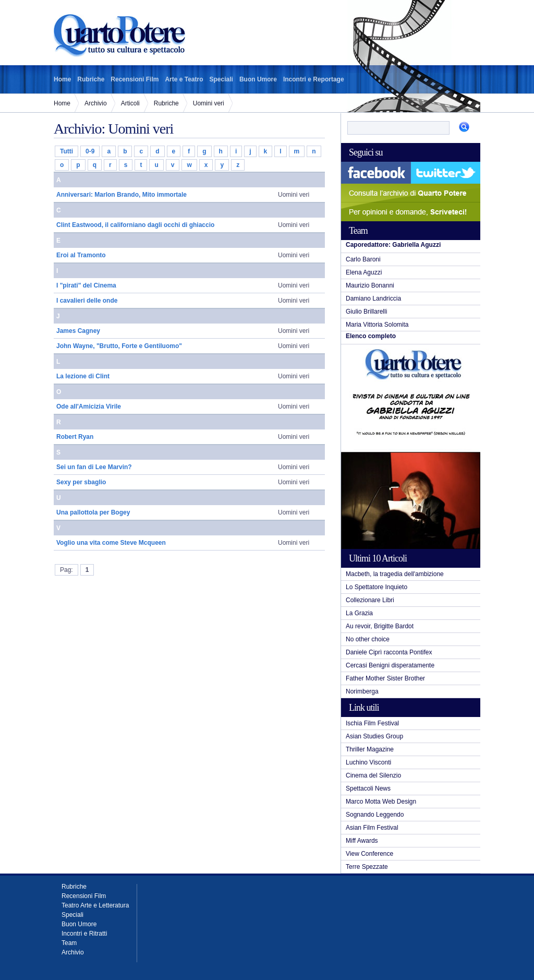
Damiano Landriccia (373, 298)
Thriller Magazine (370, 749)
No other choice (368, 639)
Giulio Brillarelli (366, 312)
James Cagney (78, 331)
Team (69, 943)
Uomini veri (209, 103)
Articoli (130, 103)
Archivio (96, 103)
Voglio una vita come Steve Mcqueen (111, 543)
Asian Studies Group (374, 736)
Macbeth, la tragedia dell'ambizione (395, 574)
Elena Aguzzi (364, 272)
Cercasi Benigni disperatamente (390, 665)
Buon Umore (258, 79)
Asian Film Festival (372, 828)
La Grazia (359, 613)
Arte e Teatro (184, 79)
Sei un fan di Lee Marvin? (94, 467)
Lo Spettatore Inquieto (377, 587)
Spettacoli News (368, 788)
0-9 (90, 151)
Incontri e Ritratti (84, 934)
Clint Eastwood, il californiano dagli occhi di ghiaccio (135, 225)
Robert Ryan (75, 437)
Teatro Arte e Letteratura (95, 905)
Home (62, 79)
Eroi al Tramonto (81, 255)
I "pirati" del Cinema (86, 285)
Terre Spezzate (367, 867)
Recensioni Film (135, 79)
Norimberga (362, 691)
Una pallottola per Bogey (93, 512)
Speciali (221, 79)
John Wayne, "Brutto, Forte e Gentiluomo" (119, 346)
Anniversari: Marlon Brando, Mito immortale (122, 195)
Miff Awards (362, 841)
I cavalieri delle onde (87, 301)
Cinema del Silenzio (373, 775)
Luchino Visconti (368, 762)
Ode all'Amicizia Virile (89, 407)
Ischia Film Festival (372, 723)
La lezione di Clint (83, 376)
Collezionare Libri (370, 600)
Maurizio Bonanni (370, 285)
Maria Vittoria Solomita (377, 325)
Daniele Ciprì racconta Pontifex (389, 652)
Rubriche (91, 79)
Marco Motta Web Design (381, 802)
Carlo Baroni (363, 259)
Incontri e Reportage (314, 79)
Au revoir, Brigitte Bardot (380, 626)
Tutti (66, 151)
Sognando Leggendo (375, 815)
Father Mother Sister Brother (385, 678)
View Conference (369, 854)
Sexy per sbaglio (81, 482)
